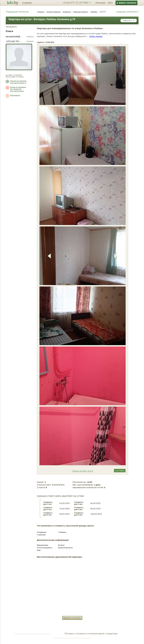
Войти (110, 3)
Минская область (81, 12)
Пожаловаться (15, 95)
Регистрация (100, 3)
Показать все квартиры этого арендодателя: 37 (18, 82)
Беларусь (67, 12)
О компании (27, 3)
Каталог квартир (53, 12)
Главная (41, 12)
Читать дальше (96, 36)
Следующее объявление (127, 12)
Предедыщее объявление (17, 12)
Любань (94, 12)
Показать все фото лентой (82, 471)
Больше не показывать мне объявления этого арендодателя (18, 89)
